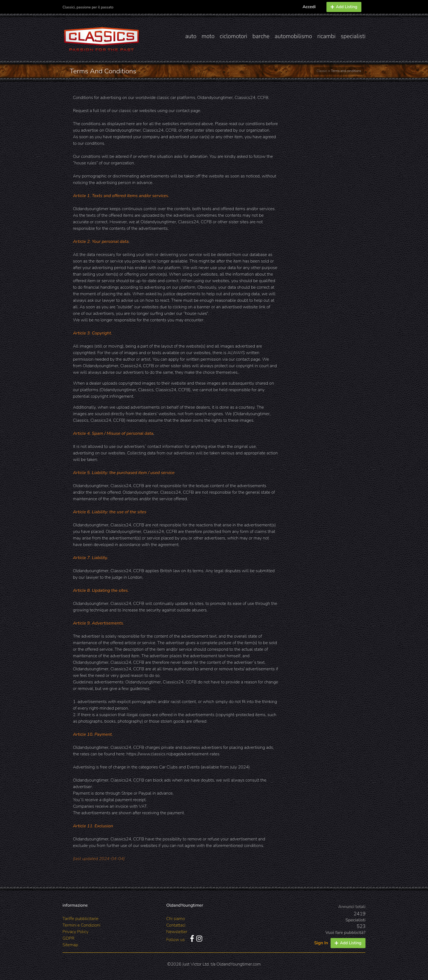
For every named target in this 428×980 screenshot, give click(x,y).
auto (191, 36)
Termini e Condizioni (81, 925)
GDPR (68, 938)
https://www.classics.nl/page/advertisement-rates (173, 754)
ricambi (326, 36)
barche (261, 36)
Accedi (309, 7)
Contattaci (176, 925)
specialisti (353, 36)
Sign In (321, 943)
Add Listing (344, 7)
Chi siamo (176, 919)
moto (208, 36)
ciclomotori (234, 36)
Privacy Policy (75, 932)
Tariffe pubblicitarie (81, 919)
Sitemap (70, 945)
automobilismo (293, 36)
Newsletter (177, 932)
